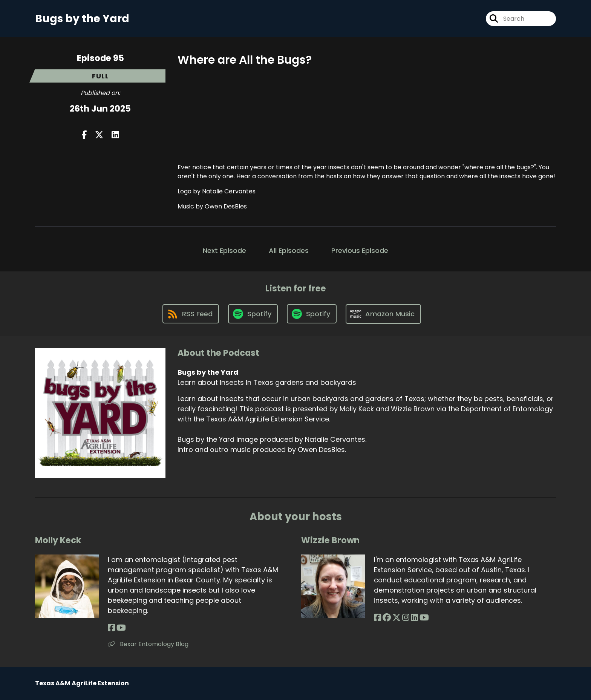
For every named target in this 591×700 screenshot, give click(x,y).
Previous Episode (360, 250)
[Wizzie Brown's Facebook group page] (387, 618)
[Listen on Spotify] (253, 314)
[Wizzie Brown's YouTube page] (424, 618)
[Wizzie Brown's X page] (397, 618)
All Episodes (289, 250)
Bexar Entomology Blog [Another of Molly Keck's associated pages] (148, 644)
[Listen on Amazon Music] (383, 314)
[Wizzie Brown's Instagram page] (406, 618)
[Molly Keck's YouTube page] (121, 628)
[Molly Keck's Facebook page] (111, 628)
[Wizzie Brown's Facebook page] (377, 618)
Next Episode (224, 250)
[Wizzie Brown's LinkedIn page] (414, 618)
